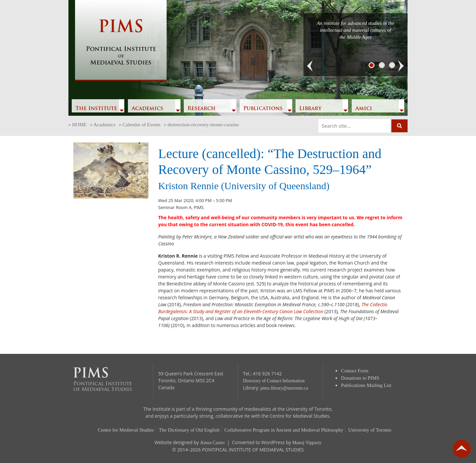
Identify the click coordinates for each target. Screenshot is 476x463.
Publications (263, 109)
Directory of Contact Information (274, 381)
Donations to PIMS (360, 378)
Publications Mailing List (366, 385)
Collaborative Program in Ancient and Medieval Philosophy (284, 430)
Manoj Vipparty (307, 443)
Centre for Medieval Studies (126, 430)
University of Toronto (370, 430)
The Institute (96, 109)
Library (310, 109)
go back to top (462, 449)
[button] (310, 66)
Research (201, 109)
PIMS (121, 43)
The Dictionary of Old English (189, 430)
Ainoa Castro (212, 443)
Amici (364, 109)
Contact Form (355, 371)
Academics (147, 109)
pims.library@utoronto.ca (284, 388)
